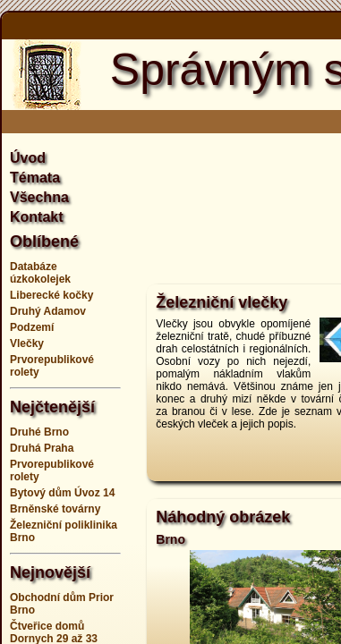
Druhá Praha (42, 448)
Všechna (39, 197)
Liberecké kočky (51, 295)
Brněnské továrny (55, 509)
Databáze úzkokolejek (40, 273)
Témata (35, 178)
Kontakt (37, 217)
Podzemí (32, 327)
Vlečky (27, 343)
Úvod (28, 158)
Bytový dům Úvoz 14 (62, 493)
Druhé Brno (39, 432)
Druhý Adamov (48, 311)
